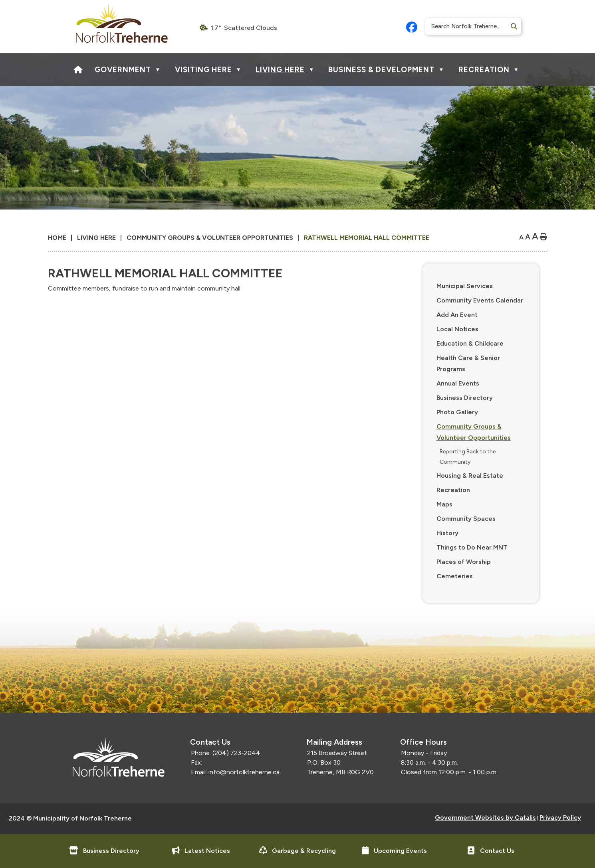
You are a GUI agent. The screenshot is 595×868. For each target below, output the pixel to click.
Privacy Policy (560, 818)
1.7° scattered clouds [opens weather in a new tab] (244, 28)
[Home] (78, 70)
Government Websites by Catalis (485, 818)
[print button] (543, 237)
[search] (470, 26)
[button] (513, 27)
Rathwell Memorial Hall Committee (367, 238)
